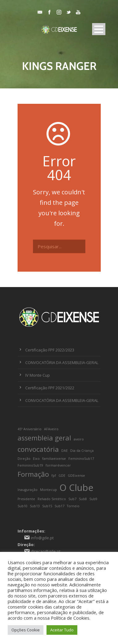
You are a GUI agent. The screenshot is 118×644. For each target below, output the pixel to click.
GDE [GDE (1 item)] (62, 476)
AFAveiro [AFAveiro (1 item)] (51, 429)
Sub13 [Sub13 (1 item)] (35, 506)
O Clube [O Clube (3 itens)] (76, 488)
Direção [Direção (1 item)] (24, 459)
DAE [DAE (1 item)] (65, 451)
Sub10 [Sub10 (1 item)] (22, 506)
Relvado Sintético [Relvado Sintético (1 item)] (52, 499)
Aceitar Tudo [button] (62, 630)
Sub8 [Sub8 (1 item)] (83, 499)
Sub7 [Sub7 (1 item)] (72, 499)
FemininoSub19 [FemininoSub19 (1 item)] (30, 465)
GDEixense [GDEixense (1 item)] (76, 476)
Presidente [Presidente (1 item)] (26, 499)
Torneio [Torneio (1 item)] (73, 506)
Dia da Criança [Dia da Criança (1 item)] (82, 451)
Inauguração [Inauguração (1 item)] (28, 490)
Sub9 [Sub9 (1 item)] (93, 499)
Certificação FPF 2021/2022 (50, 388)
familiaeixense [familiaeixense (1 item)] (54, 459)
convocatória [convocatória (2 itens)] (38, 449)
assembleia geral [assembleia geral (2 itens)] (44, 438)
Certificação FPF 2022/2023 (50, 350)
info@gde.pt (42, 538)
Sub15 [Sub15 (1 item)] (47, 506)
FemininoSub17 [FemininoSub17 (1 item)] (81, 459)
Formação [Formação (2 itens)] (33, 474)
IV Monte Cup (38, 375)
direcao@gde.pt (46, 551)
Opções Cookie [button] (26, 630)
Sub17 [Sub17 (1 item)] (59, 506)
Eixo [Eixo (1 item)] (36, 459)
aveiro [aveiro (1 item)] (79, 439)
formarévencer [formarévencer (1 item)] (58, 465)
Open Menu (99, 29)
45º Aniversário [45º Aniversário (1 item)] (30, 429)
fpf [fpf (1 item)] (54, 476)
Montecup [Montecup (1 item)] (49, 490)
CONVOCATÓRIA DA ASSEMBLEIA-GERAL (62, 363)
